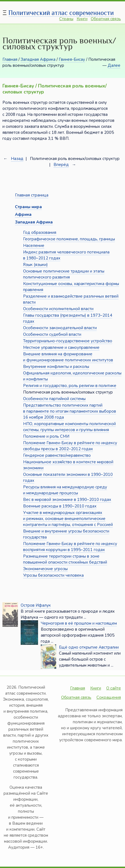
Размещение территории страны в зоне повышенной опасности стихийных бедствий (65, 559)
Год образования (40, 232)
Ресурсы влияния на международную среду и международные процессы (65, 490)
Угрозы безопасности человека (53, 575)
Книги (82, 19)
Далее (114, 65)
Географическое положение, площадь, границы (69, 239)
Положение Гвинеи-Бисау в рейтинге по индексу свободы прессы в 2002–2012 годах (70, 446)
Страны (66, 19)
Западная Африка (38, 59)
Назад (17, 159)
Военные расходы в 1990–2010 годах (60, 506)
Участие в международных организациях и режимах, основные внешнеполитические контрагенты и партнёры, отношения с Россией (68, 519)
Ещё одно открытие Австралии (89, 647)
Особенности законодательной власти (60, 328)
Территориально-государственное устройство (68, 341)
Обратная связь (106, 19)
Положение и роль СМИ (46, 436)
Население (34, 246)
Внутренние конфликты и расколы (56, 367)
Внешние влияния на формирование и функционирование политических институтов (68, 357)
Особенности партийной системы (54, 399)
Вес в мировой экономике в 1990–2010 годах (67, 500)
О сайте (114, 688)
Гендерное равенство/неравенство (57, 455)
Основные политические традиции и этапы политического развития (64, 274)
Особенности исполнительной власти (58, 309)
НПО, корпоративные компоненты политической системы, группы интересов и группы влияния (69, 427)
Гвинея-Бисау (72, 59)
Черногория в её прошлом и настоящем (79, 623)
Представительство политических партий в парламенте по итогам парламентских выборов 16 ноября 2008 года (70, 411)
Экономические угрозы (45, 569)
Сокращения (109, 697)
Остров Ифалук (36, 605)
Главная (10, 59)
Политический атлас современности (61, 13)
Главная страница (32, 195)
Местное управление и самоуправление (61, 347)
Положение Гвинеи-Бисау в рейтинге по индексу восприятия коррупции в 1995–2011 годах (70, 547)
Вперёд (61, 165)
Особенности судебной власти (52, 334)
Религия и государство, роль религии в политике (70, 386)
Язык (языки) (35, 265)
